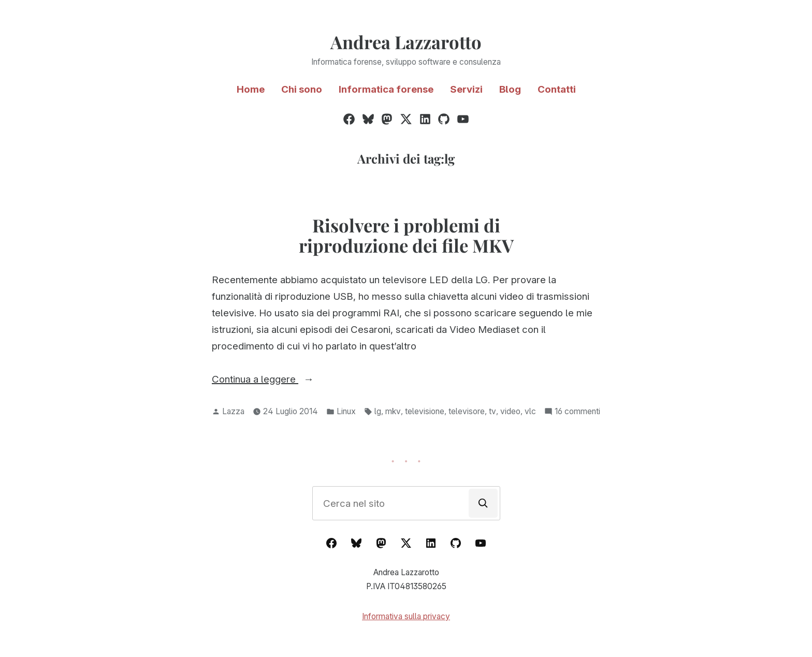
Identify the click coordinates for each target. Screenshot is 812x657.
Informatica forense (386, 89)
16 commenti (577, 412)
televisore (467, 411)
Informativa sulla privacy (406, 616)
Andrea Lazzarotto (406, 42)
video (510, 411)
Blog (510, 89)
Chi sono (302, 89)
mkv (393, 411)
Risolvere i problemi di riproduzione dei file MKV (406, 235)
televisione (425, 411)
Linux (346, 411)
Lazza (233, 411)
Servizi (466, 89)
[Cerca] (483, 503)
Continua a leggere (282, 379)
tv (492, 411)
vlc (530, 411)
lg (378, 411)
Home (251, 89)
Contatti (557, 89)
